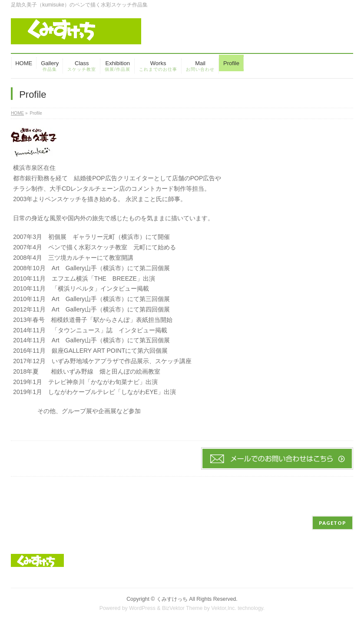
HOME (17, 113)
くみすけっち (172, 599)
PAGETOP (333, 523)
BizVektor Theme (182, 608)
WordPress (142, 608)
